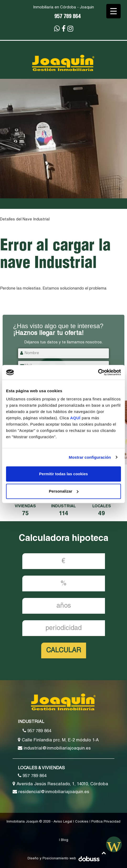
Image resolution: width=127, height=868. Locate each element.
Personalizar (64, 491)
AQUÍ (76, 418)
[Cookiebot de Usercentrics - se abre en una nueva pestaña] (98, 372)
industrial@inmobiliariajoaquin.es (54, 748)
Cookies (82, 822)
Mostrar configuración (90, 457)
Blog (65, 840)
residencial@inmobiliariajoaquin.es (51, 792)
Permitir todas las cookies (63, 474)
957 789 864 (67, 17)
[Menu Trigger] (113, 11)
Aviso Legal (63, 822)
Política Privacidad (106, 822)
